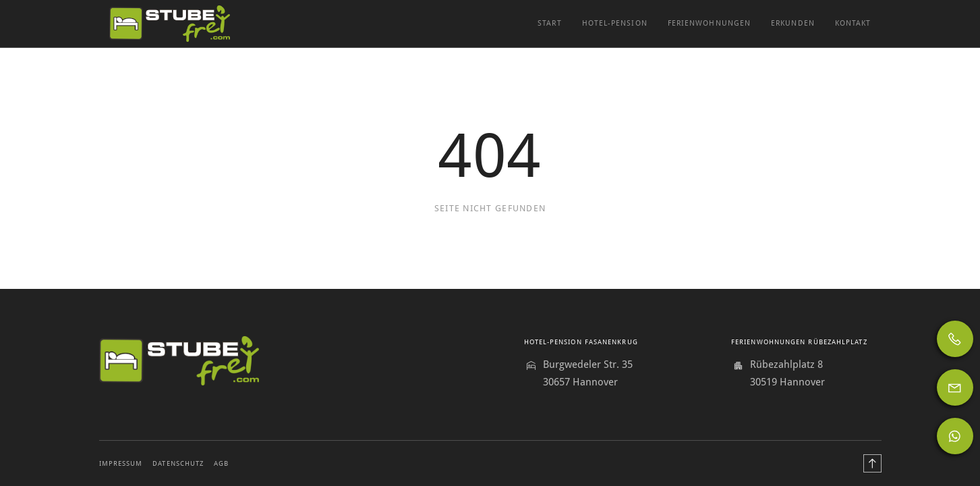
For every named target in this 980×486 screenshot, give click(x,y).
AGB (221, 463)
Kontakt (853, 23)
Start (549, 23)
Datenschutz (178, 463)
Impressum (121, 463)
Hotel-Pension (615, 23)
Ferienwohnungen (709, 23)
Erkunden (793, 23)
